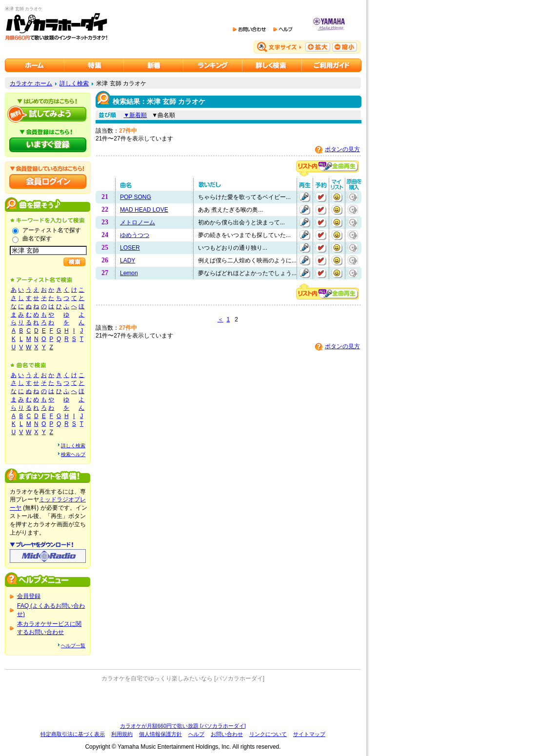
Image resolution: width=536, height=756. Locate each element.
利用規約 (122, 734)
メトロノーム (138, 222)
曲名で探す (37, 239)
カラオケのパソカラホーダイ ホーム (35, 65)
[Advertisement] (183, 702)
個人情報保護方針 (160, 734)
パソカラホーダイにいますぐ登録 (48, 145)
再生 (305, 197)
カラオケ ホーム (31, 83)
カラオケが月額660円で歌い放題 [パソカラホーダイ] (183, 726)
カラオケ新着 (154, 65)
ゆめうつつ (135, 235)
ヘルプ (196, 734)
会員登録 (29, 596)
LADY (128, 260)
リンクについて (268, 734)
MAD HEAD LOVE (144, 210)
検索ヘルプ (73, 454)
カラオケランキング (213, 65)
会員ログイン (48, 181)
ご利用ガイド (332, 65)
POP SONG (136, 197)
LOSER (130, 248)
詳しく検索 (74, 83)
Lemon (129, 273)
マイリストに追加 (337, 197)
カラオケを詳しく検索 (272, 65)
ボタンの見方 (342, 149)
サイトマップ (309, 734)
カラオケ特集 (94, 65)
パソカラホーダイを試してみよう (48, 114)
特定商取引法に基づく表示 (73, 734)
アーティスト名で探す (52, 230)
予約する (321, 197)
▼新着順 (135, 115)
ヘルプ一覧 (73, 646)
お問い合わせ (227, 734)
